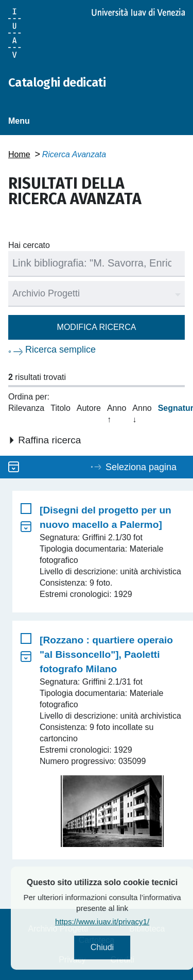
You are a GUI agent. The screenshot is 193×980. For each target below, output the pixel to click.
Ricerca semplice (60, 350)
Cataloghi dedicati (57, 82)
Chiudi (123, 947)
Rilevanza (26, 408)
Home (19, 154)
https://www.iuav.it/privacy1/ (124, 921)
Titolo (60, 408)
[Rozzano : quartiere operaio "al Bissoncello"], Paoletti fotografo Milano (106, 654)
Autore (89, 408)
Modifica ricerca (97, 327)
